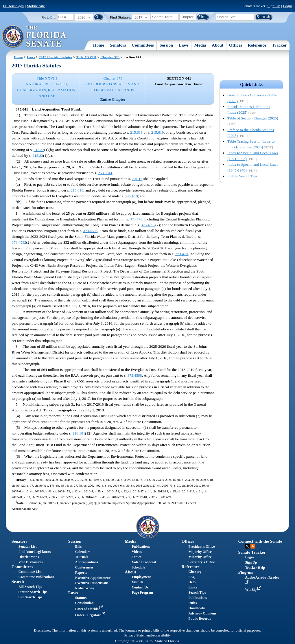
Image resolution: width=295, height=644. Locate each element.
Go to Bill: (49, 17)
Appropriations (87, 562)
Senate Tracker (252, 552)
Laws (184, 45)
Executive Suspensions (92, 583)
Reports (81, 573)
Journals (82, 557)
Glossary (195, 572)
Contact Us (140, 587)
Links (193, 587)
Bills (79, 547)
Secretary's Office (202, 562)
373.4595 (90, 231)
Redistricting (85, 588)
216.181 (79, 433)
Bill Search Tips (30, 587)
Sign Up (274, 6)
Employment (141, 577)
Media (200, 45)
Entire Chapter (113, 99)
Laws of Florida (90, 609)
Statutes (81, 598)
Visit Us (138, 582)
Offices (236, 45)
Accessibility (161, 635)
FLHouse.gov (13, 6)
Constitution (84, 603)
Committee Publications (36, 577)
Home (99, 45)
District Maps (29, 557)
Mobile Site (36, 6)
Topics (137, 557)
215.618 (136, 132)
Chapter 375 (110, 57)
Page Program (142, 593)
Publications (141, 547)
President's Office (202, 547)
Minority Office (200, 557)
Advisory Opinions (202, 613)
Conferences (84, 567)
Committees (143, 45)
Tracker (279, 45)
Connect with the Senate (260, 541)
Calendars (83, 552)
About (217, 45)
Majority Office (200, 552)
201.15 (137, 179)
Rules (193, 603)
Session (166, 45)
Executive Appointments (93, 578)
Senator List (28, 547)
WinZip (253, 590)
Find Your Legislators (35, 552)
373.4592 (148, 225)
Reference (257, 45)
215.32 (39, 150)
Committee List (30, 572)
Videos (137, 552)
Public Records (200, 619)
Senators (118, 45)
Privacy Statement (137, 635)
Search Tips (197, 593)
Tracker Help (255, 568)
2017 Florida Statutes (56, 57)
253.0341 (105, 173)
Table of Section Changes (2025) (253, 118)
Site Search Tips (31, 597)
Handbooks (197, 608)
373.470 (136, 219)
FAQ (192, 577)
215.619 (157, 132)
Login (287, 6)
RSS (253, 546)
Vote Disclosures (31, 562)
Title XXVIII (86, 57)
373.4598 (135, 375)
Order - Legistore (91, 615)
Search (18, 582)
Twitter (247, 546)
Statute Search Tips (242, 176)
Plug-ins (245, 572)
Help (192, 582)
